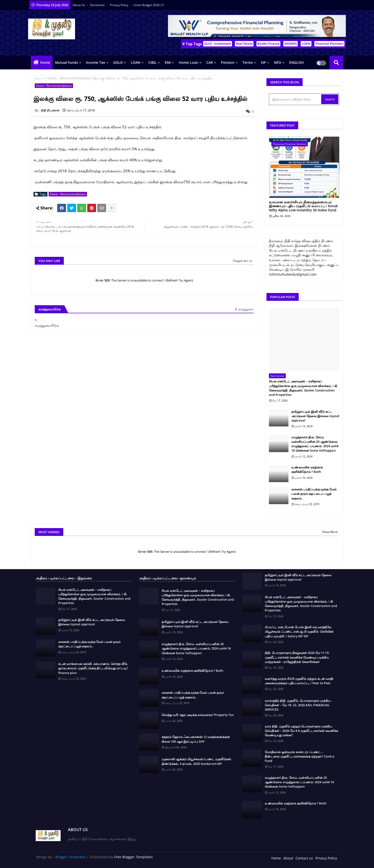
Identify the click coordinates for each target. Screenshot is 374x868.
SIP (263, 62)
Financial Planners (329, 43)
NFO (278, 62)
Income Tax (96, 62)
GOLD (118, 62)
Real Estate (244, 43)
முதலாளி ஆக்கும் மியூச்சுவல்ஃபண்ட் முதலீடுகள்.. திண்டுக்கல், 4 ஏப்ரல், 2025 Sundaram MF (197, 761)
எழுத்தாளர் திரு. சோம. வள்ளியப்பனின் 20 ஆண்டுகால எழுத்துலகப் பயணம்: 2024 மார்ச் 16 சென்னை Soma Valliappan (315, 444)
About (288, 858)
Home (45, 62)
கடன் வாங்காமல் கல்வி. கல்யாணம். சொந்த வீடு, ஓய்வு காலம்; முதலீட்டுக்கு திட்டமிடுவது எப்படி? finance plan (93, 668)
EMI (168, 62)
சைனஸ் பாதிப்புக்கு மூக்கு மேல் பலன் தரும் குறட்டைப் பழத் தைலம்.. (314, 494)
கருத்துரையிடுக (47, 325)
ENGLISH (297, 62)
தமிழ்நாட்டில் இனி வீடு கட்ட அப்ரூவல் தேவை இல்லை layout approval (315, 416)
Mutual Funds (66, 62)
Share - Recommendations (69, 78)
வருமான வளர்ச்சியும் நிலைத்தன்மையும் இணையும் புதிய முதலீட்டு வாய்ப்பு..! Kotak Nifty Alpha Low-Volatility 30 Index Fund (303, 206)
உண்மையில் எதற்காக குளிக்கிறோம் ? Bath (307, 469)
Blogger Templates (71, 857)
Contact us (304, 858)
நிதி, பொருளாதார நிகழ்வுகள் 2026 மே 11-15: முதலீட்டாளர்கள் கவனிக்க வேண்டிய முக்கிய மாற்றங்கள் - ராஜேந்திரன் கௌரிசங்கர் (297, 657)
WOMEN (291, 43)
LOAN (306, 43)
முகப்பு (39, 78)
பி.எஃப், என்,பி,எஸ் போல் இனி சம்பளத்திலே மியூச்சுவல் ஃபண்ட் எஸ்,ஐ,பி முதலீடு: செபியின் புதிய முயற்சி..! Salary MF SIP (299, 631)
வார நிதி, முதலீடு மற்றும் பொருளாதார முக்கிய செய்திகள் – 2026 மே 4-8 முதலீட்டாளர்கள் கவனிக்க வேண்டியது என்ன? (301, 731)
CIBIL (153, 62)
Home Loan (189, 62)
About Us (79, 5)
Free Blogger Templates (133, 857)
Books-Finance (268, 43)
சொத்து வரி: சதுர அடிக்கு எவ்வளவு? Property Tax (198, 715)
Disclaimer (98, 5)
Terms (248, 62)
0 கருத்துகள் (244, 309)
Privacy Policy (120, 5)
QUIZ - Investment (218, 43)
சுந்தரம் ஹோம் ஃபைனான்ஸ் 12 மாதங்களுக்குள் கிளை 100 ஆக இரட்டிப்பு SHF (196, 739)
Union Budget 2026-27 (149, 5)
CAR (210, 62)
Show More (330, 532)
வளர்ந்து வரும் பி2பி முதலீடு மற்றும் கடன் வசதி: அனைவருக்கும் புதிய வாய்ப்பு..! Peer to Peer (299, 681)
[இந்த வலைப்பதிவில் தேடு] (296, 99)
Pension (228, 62)
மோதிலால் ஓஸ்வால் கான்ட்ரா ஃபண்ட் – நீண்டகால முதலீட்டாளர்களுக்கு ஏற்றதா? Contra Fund (300, 756)
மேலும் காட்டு (242, 261)
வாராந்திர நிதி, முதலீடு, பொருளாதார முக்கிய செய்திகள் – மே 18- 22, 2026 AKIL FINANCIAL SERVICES (298, 705)
